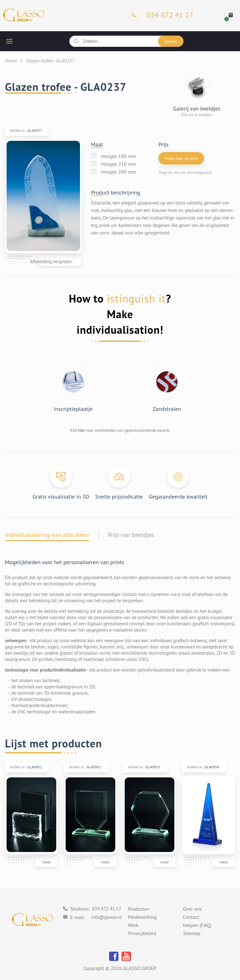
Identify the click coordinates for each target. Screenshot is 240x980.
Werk (133, 925)
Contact (191, 917)
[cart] (231, 15)
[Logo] (24, 15)
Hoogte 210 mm (119, 164)
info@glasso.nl (106, 917)
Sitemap (192, 933)
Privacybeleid (142, 933)
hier (82, 430)
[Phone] (161, 15)
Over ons (192, 909)
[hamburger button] (9, 41)
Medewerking (142, 917)
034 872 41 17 (107, 909)
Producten (139, 909)
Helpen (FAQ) (197, 925)
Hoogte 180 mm (119, 156)
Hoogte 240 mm (119, 172)
